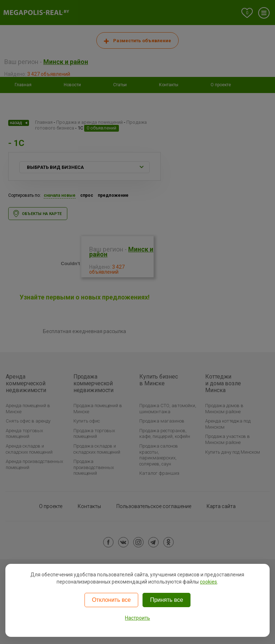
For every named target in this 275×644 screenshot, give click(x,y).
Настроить (137, 618)
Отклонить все (111, 600)
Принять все (167, 600)
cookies (208, 582)
